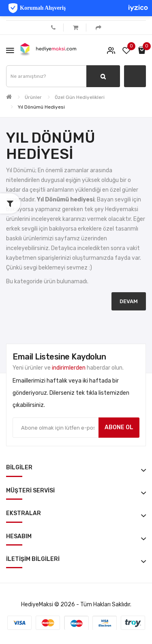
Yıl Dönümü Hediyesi (41, 107)
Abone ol (119, 427)
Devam (129, 301)
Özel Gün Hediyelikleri (80, 97)
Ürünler (33, 97)
